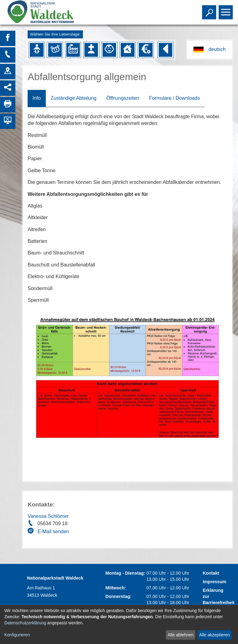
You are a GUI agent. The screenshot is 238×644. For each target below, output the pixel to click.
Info (37, 98)
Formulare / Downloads (174, 98)
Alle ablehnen (181, 635)
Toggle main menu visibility (226, 10)
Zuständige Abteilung (74, 98)
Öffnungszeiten (123, 98)
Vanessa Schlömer (48, 516)
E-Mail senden (53, 531)
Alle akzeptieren (215, 635)
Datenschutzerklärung (25, 623)
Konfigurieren (17, 635)
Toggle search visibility (210, 10)
